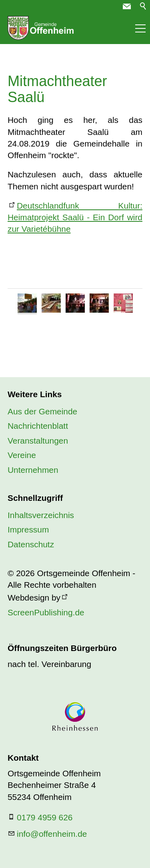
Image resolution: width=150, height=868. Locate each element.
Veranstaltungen (38, 441)
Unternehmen (33, 470)
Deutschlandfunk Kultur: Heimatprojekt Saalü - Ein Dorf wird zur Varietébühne (75, 217)
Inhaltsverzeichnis (41, 515)
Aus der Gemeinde (42, 411)
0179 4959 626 (45, 817)
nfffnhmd (52, 834)
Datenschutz (31, 544)
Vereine (22, 455)
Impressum (28, 529)
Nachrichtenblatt (38, 426)
